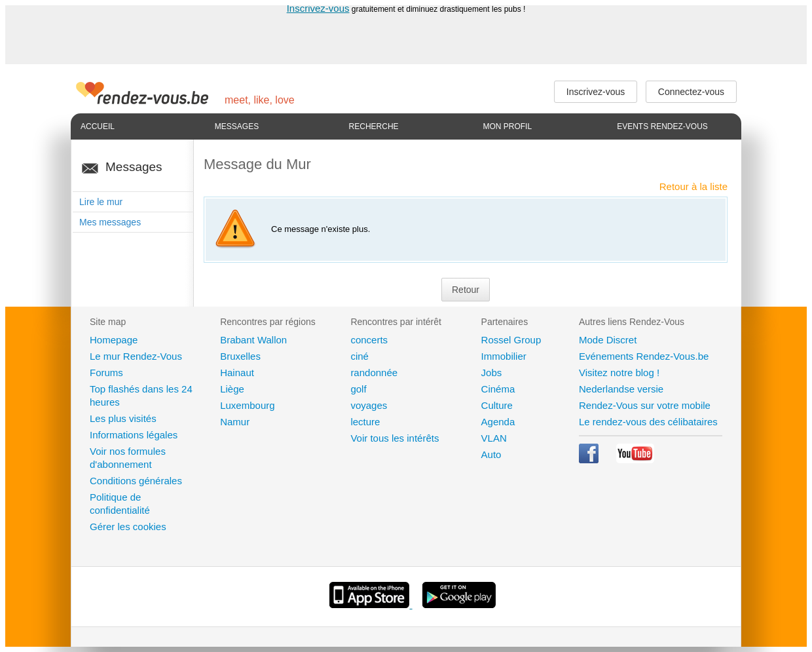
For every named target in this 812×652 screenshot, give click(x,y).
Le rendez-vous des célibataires (648, 422)
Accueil (98, 126)
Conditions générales (136, 481)
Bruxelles (240, 356)
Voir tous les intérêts (395, 438)
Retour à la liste (693, 186)
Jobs (492, 373)
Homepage (114, 340)
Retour (466, 290)
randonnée (374, 373)
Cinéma (498, 389)
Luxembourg (247, 405)
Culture (497, 405)
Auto (491, 454)
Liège (232, 389)
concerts (369, 340)
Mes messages (110, 222)
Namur (235, 422)
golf (358, 389)
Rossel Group (511, 340)
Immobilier (504, 356)
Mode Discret (608, 340)
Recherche (374, 126)
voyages (369, 405)
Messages (237, 126)
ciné (360, 356)
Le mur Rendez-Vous (136, 356)
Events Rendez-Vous (662, 126)
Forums (106, 373)
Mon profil (507, 126)
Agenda (498, 422)
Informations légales (134, 435)
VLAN (494, 438)
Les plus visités (123, 418)
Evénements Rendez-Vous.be (644, 356)
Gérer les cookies (128, 527)
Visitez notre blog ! (619, 373)
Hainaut (237, 373)
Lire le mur (101, 202)
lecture (365, 422)
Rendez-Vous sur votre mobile (645, 405)
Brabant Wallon (253, 340)
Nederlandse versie (621, 389)
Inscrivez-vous (318, 8)
